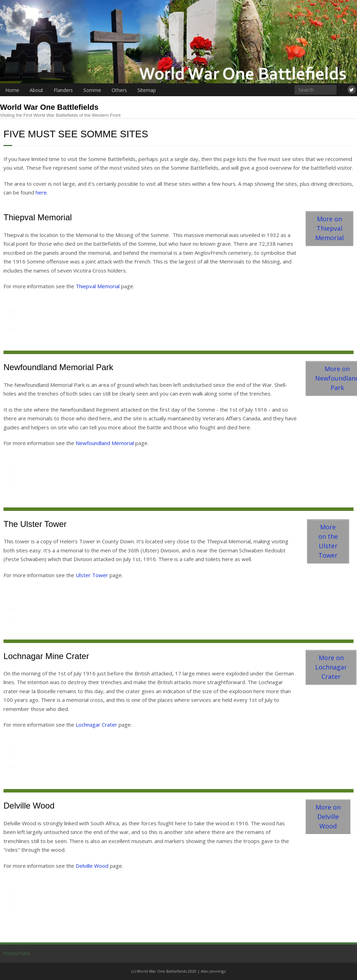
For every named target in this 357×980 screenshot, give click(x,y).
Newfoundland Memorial (105, 443)
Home (12, 90)
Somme (92, 90)
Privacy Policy (17, 953)
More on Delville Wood (328, 817)
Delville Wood (92, 866)
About (36, 90)
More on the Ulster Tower (328, 541)
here (41, 192)
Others (119, 90)
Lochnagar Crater (96, 725)
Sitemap (147, 90)
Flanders (63, 90)
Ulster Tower (92, 575)
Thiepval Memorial (98, 286)
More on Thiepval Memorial (329, 228)
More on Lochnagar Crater (331, 667)
